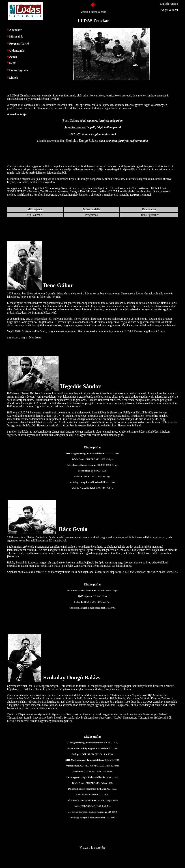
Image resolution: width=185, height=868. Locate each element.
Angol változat (169, 10)
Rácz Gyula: (77, 134)
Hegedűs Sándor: (75, 127)
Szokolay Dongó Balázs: (82, 141)
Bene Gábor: (71, 121)
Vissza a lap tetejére (92, 848)
